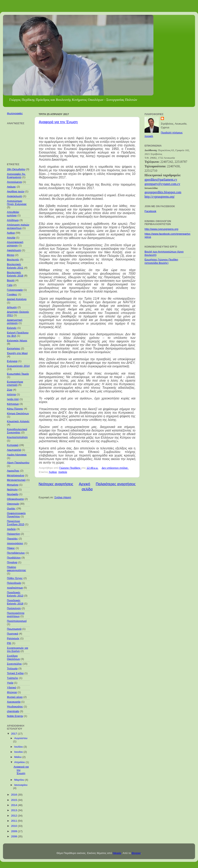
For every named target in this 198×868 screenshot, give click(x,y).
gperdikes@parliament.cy (161, 180)
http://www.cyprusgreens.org (161, 229)
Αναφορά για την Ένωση (58, 122)
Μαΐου (18, 757)
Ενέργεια (12, 361)
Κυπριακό (13, 445)
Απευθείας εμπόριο (13, 214)
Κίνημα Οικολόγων (18, 413)
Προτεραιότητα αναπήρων (16, 615)
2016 (14, 795)
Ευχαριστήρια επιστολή (15, 383)
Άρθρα (53, 472)
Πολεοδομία (14, 583)
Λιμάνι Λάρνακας (17, 455)
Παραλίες (12, 539)
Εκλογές (12, 328)
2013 (14, 810)
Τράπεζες (13, 678)
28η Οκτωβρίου (16, 169)
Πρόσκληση (14, 608)
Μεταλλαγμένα (15, 475)
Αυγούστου (21, 738)
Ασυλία (11, 238)
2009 (14, 831)
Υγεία (10, 683)
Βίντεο (11, 255)
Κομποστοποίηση (17, 437)
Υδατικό (12, 687)
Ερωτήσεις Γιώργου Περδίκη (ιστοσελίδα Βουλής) (161, 261)
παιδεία (63, 472)
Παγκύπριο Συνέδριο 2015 (16, 523)
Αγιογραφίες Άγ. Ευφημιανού (16, 176)
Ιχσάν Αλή (13, 399)
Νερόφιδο (13, 494)
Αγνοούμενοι (14, 182)
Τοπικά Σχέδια (15, 673)
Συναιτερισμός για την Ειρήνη (18, 649)
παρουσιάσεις (15, 543)
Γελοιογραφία (15, 290)
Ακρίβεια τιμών (16, 191)
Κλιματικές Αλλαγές (18, 421)
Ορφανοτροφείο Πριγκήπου (16, 515)
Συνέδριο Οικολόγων (13, 657)
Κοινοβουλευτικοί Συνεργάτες (17, 431)
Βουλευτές (13, 260)
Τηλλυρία (12, 668)
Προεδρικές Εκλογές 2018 (15, 602)
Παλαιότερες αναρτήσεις (116, 484)
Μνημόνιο (13, 485)
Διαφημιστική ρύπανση (15, 322)
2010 (14, 826)
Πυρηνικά (12, 634)
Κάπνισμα (13, 404)
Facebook (150, 211)
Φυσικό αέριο (15, 697)
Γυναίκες (12, 294)
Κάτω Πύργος (15, 409)
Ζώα (10, 390)
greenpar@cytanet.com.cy (162, 184)
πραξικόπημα (15, 588)
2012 (14, 816)
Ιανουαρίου (21, 785)
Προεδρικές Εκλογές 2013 (15, 594)
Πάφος (11, 548)
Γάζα (10, 285)
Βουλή (11, 280)
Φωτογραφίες (15, 113)
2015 (14, 800)
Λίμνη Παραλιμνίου (18, 463)
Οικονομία (13, 504)
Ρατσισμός (13, 638)
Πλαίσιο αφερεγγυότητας (17, 569)
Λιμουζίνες (13, 471)
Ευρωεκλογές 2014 (18, 366)
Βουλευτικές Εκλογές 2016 (15, 274)
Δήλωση (12, 307)
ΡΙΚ (9, 643)
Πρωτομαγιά (14, 629)
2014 (14, 805)
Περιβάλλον (14, 558)
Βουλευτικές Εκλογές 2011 (15, 266)
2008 (14, 836)
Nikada (117, 853)
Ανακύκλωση (15, 196)
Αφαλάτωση (14, 250)
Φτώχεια (12, 692)
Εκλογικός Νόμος (17, 341)
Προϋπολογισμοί (17, 621)
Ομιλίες (11, 508)
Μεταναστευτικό (16, 480)
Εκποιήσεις (14, 348)
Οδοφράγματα (15, 499)
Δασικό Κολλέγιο (17, 299)
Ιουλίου (19, 747)
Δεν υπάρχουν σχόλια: (115, 468)
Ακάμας (11, 187)
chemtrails (13, 711)
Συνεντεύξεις (14, 664)
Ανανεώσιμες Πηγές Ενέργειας (17, 202)
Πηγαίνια (12, 562)
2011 (14, 821)
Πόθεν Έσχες (15, 578)
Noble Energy (15, 716)
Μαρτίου (20, 780)
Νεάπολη (12, 489)
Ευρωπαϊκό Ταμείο (18, 374)
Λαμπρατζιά (14, 450)
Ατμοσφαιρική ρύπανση (15, 244)
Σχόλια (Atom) (63, 497)
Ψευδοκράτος (15, 707)
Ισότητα (11, 394)
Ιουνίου (19, 752)
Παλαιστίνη (13, 534)
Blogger (136, 853)
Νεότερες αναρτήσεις (56, 484)
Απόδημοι (13, 220)
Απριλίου (20, 762)
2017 (14, 734)
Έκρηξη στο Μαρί (17, 353)
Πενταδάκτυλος (16, 553)
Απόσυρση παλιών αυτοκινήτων (18, 226)
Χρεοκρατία (14, 702)
